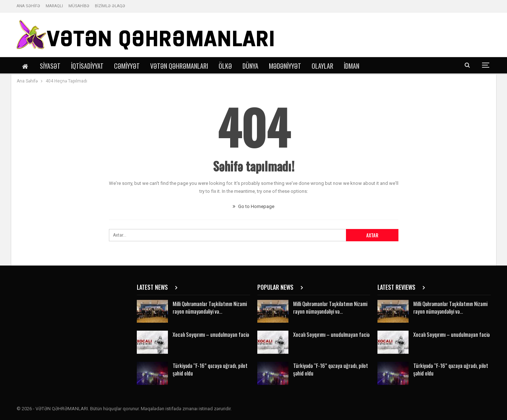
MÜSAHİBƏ (79, 6)
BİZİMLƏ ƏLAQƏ (110, 6)
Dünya (250, 66)
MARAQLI (54, 6)
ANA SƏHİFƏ (28, 6)
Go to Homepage (253, 206)
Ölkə (225, 66)
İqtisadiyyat (87, 66)
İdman (352, 66)
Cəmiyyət (127, 66)
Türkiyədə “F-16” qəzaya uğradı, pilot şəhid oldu (210, 369)
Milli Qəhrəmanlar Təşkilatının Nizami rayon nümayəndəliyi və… (210, 307)
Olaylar (322, 66)
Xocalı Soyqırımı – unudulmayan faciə (211, 334)
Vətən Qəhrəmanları (179, 66)
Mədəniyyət (285, 66)
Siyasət (50, 66)
